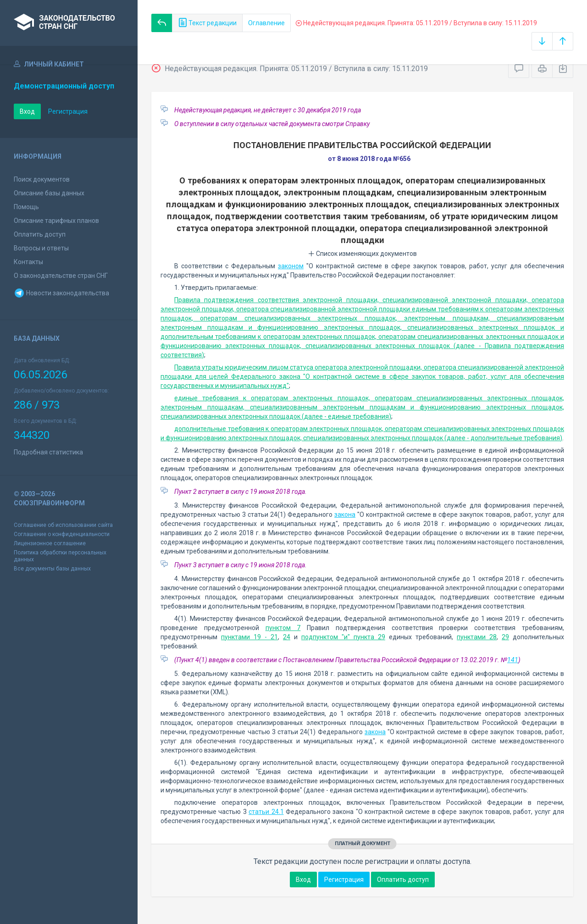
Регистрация (68, 111)
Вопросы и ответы (41, 248)
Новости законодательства (61, 293)
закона (345, 515)
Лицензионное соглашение (50, 543)
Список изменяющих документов (363, 254)
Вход (27, 111)
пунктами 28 (477, 637)
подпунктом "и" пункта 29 (343, 637)
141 (513, 660)
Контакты (28, 262)
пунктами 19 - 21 (249, 637)
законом (291, 266)
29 (505, 637)
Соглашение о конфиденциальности (62, 534)
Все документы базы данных (52, 569)
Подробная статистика (48, 452)
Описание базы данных (49, 193)
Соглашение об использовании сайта (63, 525)
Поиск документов (42, 179)
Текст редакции (207, 23)
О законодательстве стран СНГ (61, 276)
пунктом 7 (283, 628)
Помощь (26, 207)
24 (287, 637)
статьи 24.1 (266, 812)
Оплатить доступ (40, 234)
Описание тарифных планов (56, 221)
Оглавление (266, 23)
